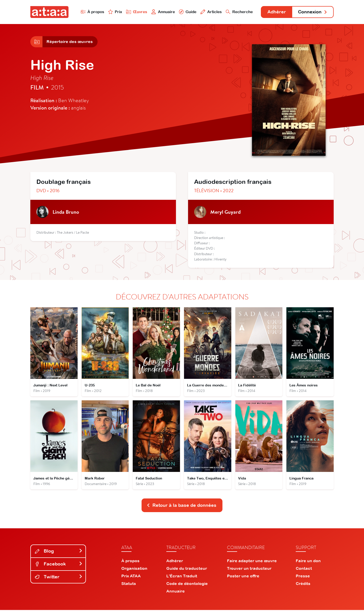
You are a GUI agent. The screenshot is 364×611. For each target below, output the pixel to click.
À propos (91, 12)
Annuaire (162, 12)
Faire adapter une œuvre (252, 562)
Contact (304, 569)
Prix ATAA (131, 577)
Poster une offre (243, 577)
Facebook (59, 565)
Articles (210, 12)
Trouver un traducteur (249, 569)
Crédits (303, 584)
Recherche (239, 12)
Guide (187, 12)
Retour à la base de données (181, 506)
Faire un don (308, 562)
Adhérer (276, 12)
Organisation (134, 569)
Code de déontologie (187, 584)
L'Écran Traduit (182, 577)
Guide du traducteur (187, 569)
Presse (303, 577)
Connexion (313, 12)
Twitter (59, 577)
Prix (114, 12)
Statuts (129, 584)
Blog (59, 552)
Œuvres (136, 12)
